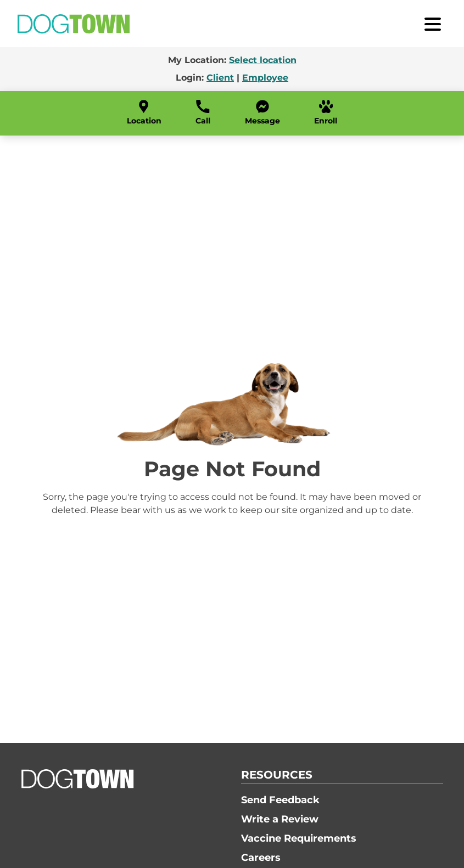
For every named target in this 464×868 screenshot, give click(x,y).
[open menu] (433, 24)
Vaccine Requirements (299, 838)
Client (220, 78)
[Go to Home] (74, 24)
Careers (261, 858)
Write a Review (280, 819)
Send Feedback (280, 800)
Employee (265, 78)
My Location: (232, 60)
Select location (263, 60)
